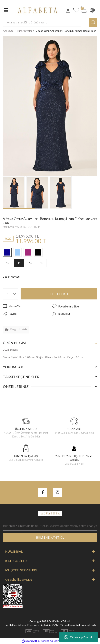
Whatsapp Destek (79, 637)
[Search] (42, 22)
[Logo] (37, 10)
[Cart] (84, 10)
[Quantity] (11, 294)
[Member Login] (68, 10)
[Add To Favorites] (75, 306)
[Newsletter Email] (50, 526)
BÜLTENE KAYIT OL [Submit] (50, 537)
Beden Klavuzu (11, 277)
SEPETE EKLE (59, 294)
